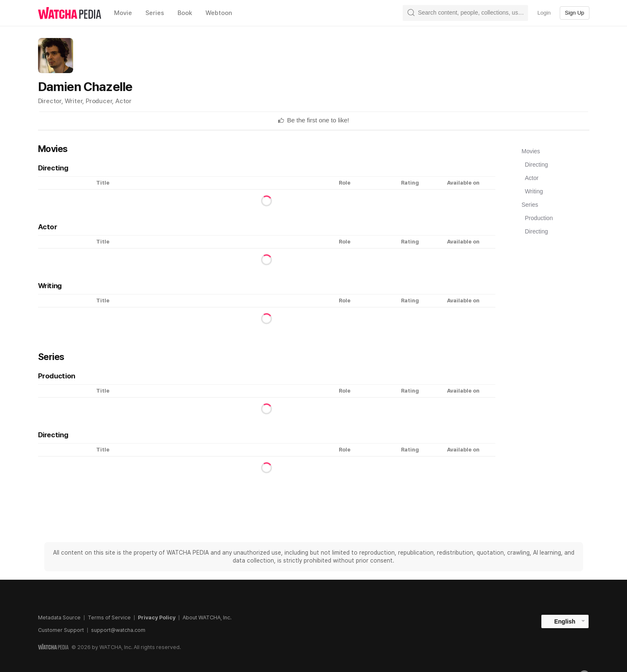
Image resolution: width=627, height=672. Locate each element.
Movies (531, 151)
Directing (537, 165)
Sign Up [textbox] (574, 13)
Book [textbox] (185, 13)
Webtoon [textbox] (219, 13)
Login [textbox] (544, 13)
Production (539, 218)
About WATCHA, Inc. (207, 617)
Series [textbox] (155, 13)
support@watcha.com (118, 630)
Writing (534, 191)
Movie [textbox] (123, 13)
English (565, 621)
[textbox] (318, 120)
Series (530, 205)
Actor (532, 178)
